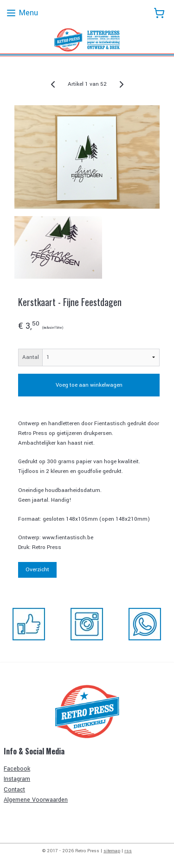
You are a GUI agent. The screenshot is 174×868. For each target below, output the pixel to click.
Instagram (17, 779)
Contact (14, 790)
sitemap (112, 851)
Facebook (17, 769)
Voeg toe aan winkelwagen (89, 385)
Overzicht (37, 570)
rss (128, 851)
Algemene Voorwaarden (36, 800)
